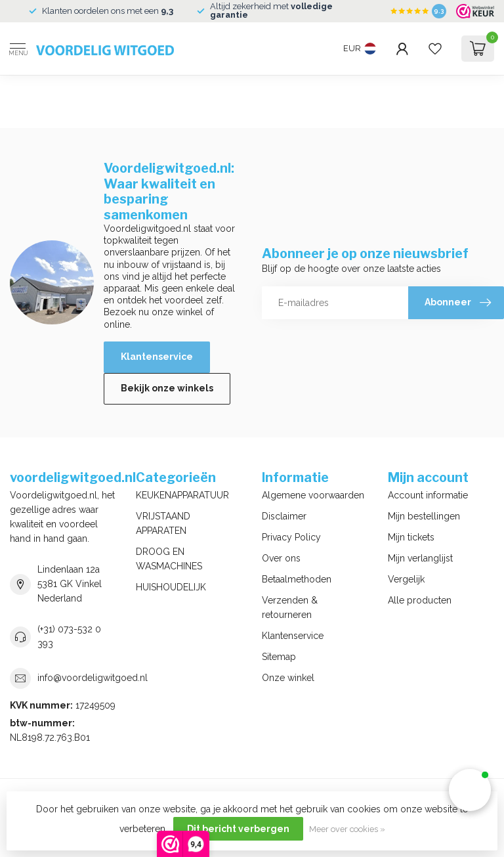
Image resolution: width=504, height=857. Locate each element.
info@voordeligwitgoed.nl (93, 678)
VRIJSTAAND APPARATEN (163, 523)
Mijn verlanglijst (420, 558)
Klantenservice (157, 357)
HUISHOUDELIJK (171, 587)
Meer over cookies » (347, 829)
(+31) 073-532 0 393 (69, 636)
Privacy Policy (291, 537)
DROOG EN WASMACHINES (169, 559)
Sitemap (279, 657)
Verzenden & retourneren (290, 607)
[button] (470, 790)
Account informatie (428, 495)
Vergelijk (406, 579)
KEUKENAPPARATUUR (182, 495)
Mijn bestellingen (424, 516)
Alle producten (420, 600)
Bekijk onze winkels (167, 388)
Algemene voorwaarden (313, 495)
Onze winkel (288, 678)
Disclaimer (284, 516)
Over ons (281, 558)
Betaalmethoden (297, 579)
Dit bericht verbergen (238, 829)
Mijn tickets (411, 537)
